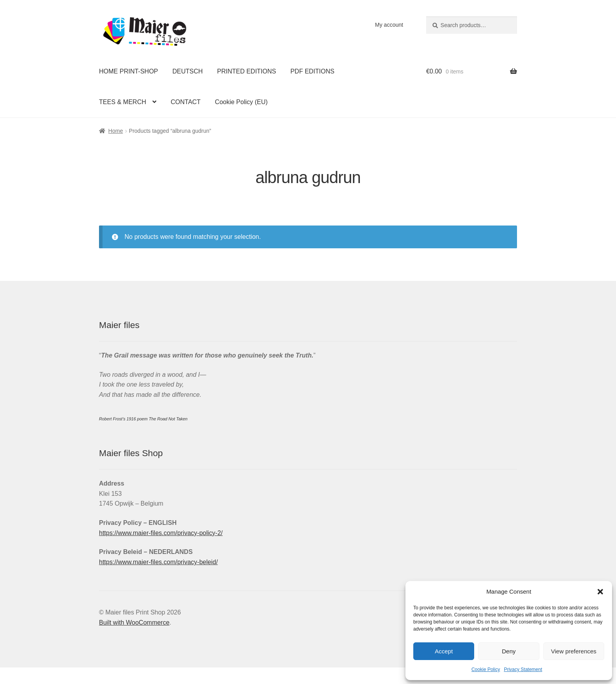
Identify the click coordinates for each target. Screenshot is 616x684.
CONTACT (185, 102)
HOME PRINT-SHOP (128, 71)
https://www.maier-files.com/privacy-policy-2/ (161, 533)
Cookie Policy (486, 669)
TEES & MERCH (123, 102)
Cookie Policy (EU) (241, 102)
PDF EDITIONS (312, 71)
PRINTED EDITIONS (247, 71)
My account (389, 25)
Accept (444, 651)
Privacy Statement (523, 669)
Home (116, 131)
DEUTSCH (188, 71)
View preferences (574, 651)
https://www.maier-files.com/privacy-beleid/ (158, 562)
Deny (509, 651)
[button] (600, 592)
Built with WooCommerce (134, 623)
